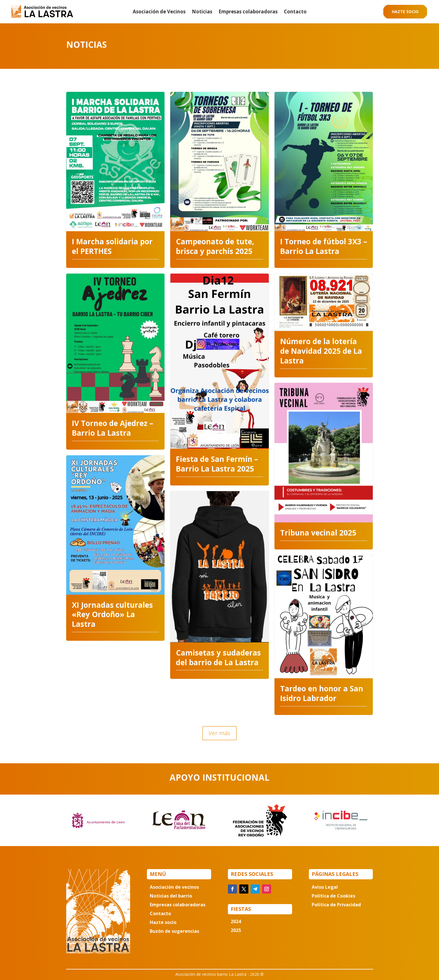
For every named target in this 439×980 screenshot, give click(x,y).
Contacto (295, 12)
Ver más (219, 733)
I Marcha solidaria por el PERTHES (112, 246)
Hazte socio (405, 12)
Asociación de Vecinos (159, 12)
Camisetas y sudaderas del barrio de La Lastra (218, 658)
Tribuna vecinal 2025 (318, 533)
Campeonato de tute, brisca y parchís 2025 (215, 246)
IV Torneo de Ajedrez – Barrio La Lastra (113, 428)
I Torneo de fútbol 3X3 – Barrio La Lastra (324, 246)
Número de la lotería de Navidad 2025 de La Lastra (321, 351)
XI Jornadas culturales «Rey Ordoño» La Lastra (112, 615)
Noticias (202, 12)
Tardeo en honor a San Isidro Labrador (322, 693)
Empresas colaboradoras (248, 12)
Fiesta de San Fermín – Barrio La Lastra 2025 (217, 464)
